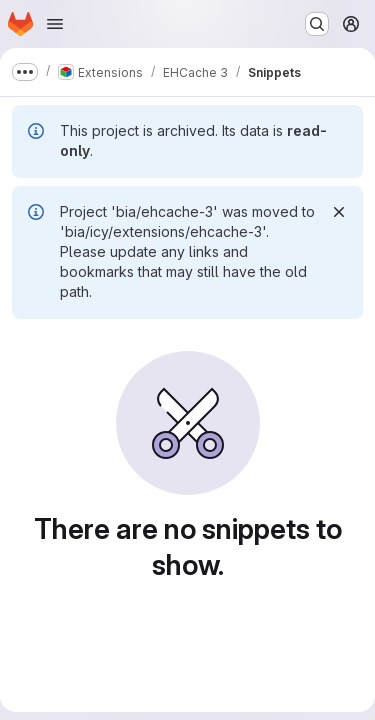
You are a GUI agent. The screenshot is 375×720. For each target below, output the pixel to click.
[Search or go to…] (317, 24)
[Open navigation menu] (55, 24)
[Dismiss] (339, 212)
